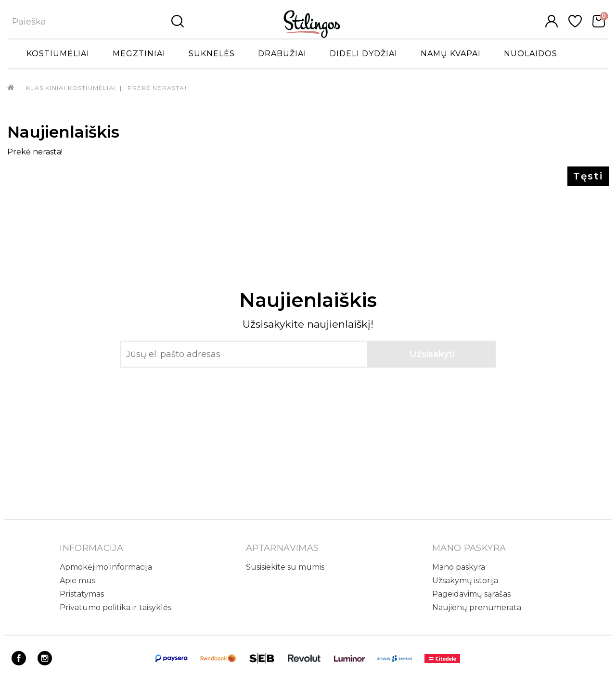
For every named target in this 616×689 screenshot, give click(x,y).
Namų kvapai (451, 54)
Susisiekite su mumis (285, 567)
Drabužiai (282, 54)
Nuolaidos (531, 54)
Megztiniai (139, 54)
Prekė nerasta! (157, 88)
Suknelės (212, 54)
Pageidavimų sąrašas (471, 594)
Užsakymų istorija (465, 581)
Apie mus (77, 581)
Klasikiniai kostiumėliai (71, 88)
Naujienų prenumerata (477, 607)
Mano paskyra (459, 567)
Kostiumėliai (58, 54)
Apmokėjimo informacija (106, 567)
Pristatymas (82, 594)
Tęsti (588, 176)
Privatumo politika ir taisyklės (115, 607)
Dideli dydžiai (364, 54)
